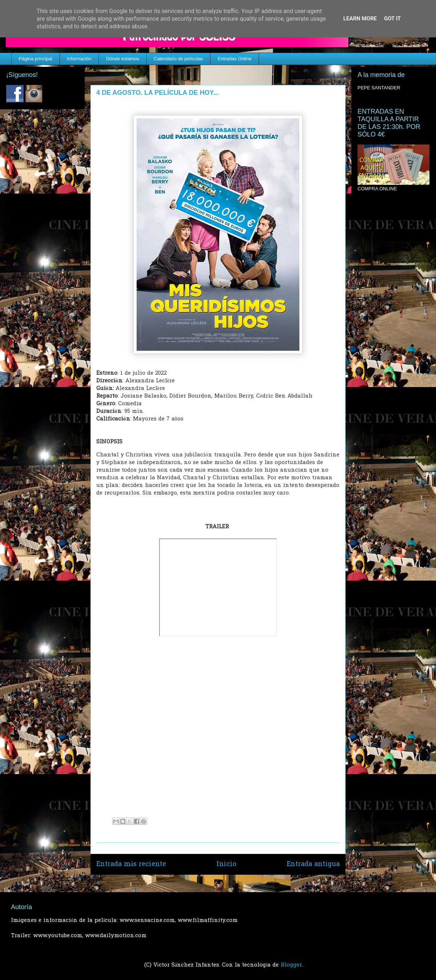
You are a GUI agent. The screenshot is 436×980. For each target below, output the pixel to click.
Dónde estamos (123, 59)
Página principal (36, 59)
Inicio (226, 864)
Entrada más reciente (131, 864)
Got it (392, 19)
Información (79, 59)
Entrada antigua (313, 864)
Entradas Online (235, 59)
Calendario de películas (178, 59)
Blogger (291, 965)
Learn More (360, 19)
